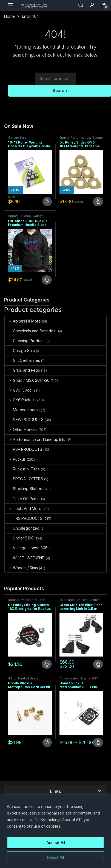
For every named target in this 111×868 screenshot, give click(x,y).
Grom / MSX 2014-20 (27, 380)
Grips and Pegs (22, 370)
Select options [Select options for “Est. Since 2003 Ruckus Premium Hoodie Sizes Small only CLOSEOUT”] (47, 280)
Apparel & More (19, 216)
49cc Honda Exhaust (24, 678)
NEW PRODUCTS (24, 420)
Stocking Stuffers (24, 489)
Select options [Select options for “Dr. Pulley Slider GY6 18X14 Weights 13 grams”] (98, 202)
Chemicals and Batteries (30, 331)
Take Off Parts (22, 499)
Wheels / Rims (21, 568)
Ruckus (15, 459)
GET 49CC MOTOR (79, 680)
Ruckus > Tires (22, 469)
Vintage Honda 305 (26, 548)
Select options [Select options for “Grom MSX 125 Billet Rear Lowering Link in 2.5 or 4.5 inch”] (98, 664)
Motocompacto (22, 410)
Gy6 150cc (18, 390)
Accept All (56, 842)
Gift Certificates (22, 360)
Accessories (69, 678)
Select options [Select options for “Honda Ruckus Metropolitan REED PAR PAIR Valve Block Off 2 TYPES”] (98, 742)
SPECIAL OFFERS (24, 479)
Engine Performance (75, 138)
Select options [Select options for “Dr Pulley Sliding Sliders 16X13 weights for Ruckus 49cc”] (47, 664)
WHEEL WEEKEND (25, 558)
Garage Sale (17, 138)
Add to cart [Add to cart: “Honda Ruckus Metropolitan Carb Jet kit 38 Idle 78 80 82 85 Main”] (47, 742)
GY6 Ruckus (19, 400)
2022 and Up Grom (74, 600)
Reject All (55, 857)
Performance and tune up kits (35, 439)
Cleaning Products (25, 341)
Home (9, 16)
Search (81, 5)
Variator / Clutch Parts (27, 601)
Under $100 (19, 538)
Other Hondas (21, 429)
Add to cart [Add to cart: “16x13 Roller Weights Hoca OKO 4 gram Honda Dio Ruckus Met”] (47, 202)
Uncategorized (22, 528)
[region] (55, 832)
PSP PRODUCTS (23, 449)
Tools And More (23, 508)
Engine (85, 678)
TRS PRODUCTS (24, 518)
